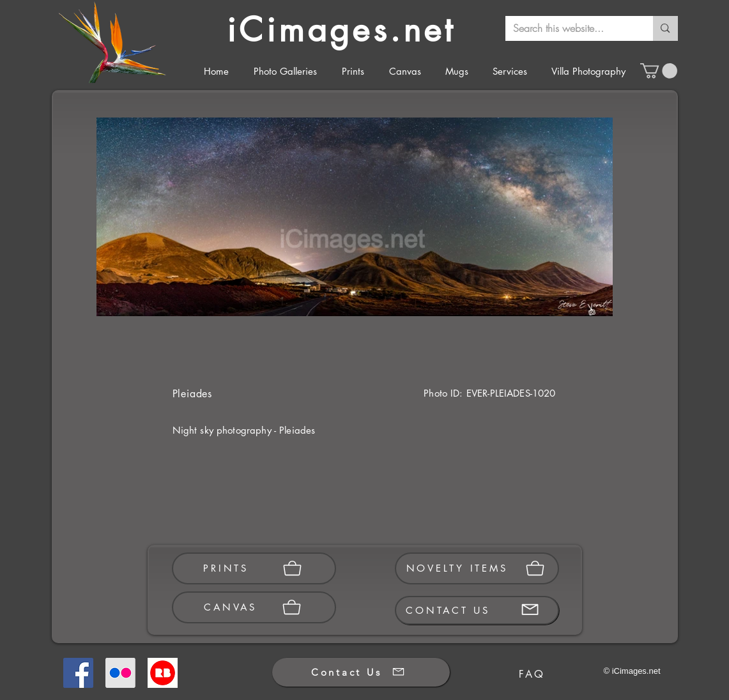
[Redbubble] (163, 673)
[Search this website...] (570, 28)
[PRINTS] (254, 568)
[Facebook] (78, 673)
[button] (659, 71)
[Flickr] (120, 673)
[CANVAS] (254, 607)
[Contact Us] (361, 672)
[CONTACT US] (477, 610)
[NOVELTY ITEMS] (477, 568)
